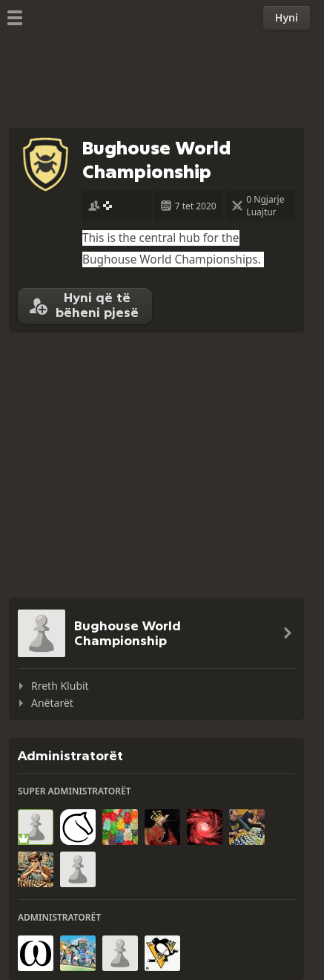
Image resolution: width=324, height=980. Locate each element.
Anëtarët (52, 703)
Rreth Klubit (60, 686)
